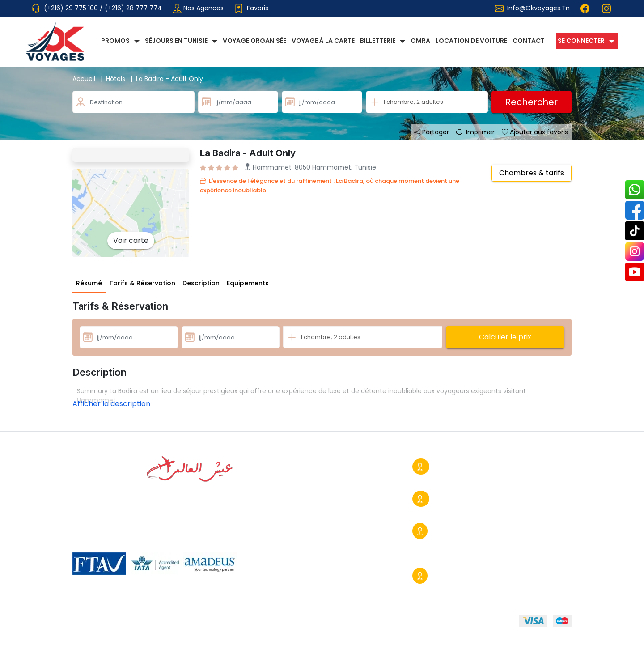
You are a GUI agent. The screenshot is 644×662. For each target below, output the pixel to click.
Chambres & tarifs (532, 173)
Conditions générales (195, 623)
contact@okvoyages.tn (526, 511)
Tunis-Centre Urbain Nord (475, 499)
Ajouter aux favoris (535, 132)
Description (201, 283)
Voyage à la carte (323, 41)
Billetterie (378, 41)
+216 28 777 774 (447, 479)
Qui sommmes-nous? (107, 623)
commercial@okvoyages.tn (455, 556)
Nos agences (198, 8)
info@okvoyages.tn (538, 8)
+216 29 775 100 (445, 543)
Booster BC (553, 649)
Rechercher (532, 102)
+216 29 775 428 (446, 511)
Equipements (248, 283)
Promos (115, 41)
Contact (529, 41)
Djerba (444, 576)
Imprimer (475, 132)
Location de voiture (471, 41)
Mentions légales (273, 623)
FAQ (326, 623)
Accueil (89, 79)
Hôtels (121, 79)
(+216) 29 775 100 (72, 8)
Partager (432, 132)
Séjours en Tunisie (176, 41)
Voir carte (131, 240)
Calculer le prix (505, 337)
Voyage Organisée (254, 41)
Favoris (251, 8)
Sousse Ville (452, 467)
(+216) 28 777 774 (133, 8)
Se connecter (581, 41)
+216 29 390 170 (444, 588)
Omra (420, 41)
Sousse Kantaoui (460, 531)
